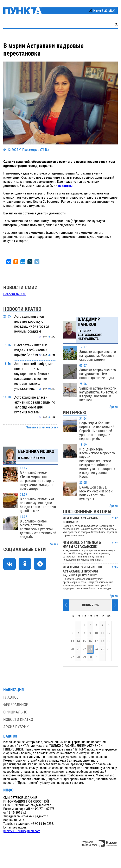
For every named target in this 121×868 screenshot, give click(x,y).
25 (102, 649)
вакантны (65, 186)
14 (78, 641)
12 (109, 633)
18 (102, 641)
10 (96, 633)
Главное (11, 697)
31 (96, 657)
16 (90, 641)
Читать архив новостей (42, 427)
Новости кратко (18, 720)
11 (102, 633)
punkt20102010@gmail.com (22, 831)
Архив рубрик (16, 727)
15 (84, 641)
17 (96, 641)
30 (90, 657)
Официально (15, 712)
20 (72, 649)
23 (90, 649)
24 (96, 649)
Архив (54, 544)
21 (78, 649)
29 (84, 657)
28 (78, 657)
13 (72, 641)
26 (109, 649)
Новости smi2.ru (14, 294)
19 (109, 641)
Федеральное (16, 705)
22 (84, 649)
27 (72, 657)
